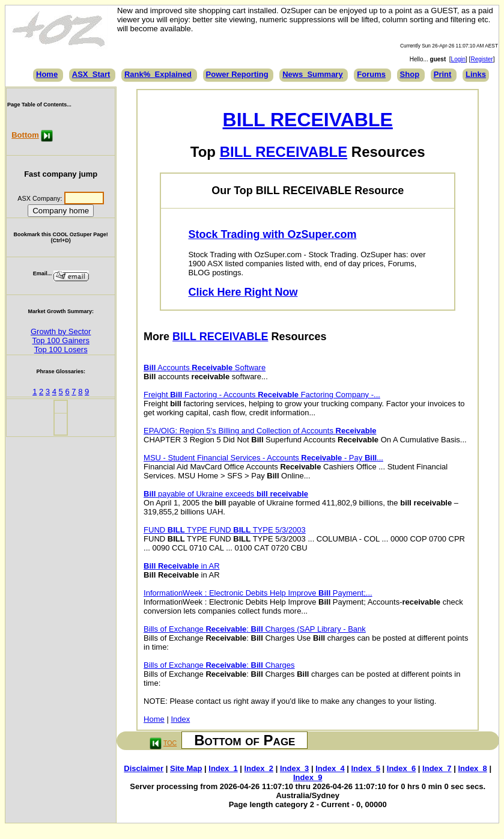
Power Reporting (237, 74)
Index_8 (472, 768)
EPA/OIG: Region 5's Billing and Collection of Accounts (260, 431)
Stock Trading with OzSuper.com (272, 234)
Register (481, 59)
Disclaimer (144, 768)
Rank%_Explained (158, 74)
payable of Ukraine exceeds (226, 494)
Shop (410, 74)
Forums (371, 74)
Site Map (186, 768)
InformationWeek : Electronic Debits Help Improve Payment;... (258, 593)
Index (180, 719)
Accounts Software (205, 368)
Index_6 (401, 768)
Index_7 (437, 768)
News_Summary (312, 74)
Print (443, 74)
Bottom (25, 135)
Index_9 (308, 777)
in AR (181, 566)
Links (476, 74)
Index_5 (366, 768)
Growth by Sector (61, 331)
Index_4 (330, 768)
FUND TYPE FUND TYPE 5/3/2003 (225, 530)
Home (47, 74)
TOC (170, 743)
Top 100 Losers (61, 349)
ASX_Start (91, 74)
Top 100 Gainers (60, 340)
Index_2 (259, 768)
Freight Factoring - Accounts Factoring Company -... (262, 395)
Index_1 (223, 768)
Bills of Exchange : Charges (219, 665)
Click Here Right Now (243, 292)
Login (458, 59)
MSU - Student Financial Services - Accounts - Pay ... (263, 458)
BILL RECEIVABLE (308, 120)
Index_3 (294, 768)
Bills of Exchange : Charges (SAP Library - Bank (255, 629)
